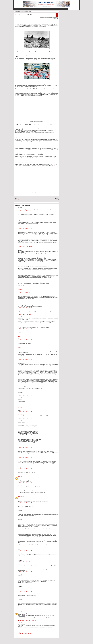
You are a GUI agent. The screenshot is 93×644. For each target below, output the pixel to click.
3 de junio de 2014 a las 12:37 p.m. (25, 292)
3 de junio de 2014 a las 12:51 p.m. (25, 308)
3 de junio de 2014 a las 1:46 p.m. (25, 359)
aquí (17, 92)
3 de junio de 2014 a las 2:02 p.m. (25, 395)
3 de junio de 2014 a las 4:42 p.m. (25, 469)
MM (19, 295)
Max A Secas (20, 414)
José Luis (19, 362)
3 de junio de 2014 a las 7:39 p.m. (25, 494)
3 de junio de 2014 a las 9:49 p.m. (25, 551)
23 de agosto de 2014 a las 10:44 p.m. (26, 609)
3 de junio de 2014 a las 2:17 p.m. (25, 412)
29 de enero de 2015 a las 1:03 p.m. (25, 634)
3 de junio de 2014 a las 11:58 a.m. (25, 287)
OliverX (19, 347)
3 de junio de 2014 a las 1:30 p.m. (25, 340)
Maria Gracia (20, 496)
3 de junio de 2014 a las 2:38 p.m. (25, 418)
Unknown (19, 612)
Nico (19, 564)
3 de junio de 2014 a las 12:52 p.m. (25, 314)
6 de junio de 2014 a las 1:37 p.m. (25, 584)
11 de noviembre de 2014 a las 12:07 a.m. (27, 620)
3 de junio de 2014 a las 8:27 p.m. (25, 508)
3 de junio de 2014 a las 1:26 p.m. (25, 334)
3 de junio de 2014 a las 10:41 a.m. (25, 228)
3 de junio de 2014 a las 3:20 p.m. (25, 457)
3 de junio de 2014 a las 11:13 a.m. (25, 246)
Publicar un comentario (19, 636)
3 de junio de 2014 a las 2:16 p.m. (25, 405)
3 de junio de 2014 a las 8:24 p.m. (25, 503)
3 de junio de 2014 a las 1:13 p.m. (25, 329)
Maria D (19, 476)
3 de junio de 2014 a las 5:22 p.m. (25, 474)
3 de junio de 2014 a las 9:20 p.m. (25, 517)
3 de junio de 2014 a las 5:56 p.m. (25, 483)
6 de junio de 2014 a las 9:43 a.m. (25, 572)
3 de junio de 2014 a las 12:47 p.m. (25, 301)
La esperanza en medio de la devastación (23, 14)
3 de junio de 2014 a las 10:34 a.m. (25, 211)
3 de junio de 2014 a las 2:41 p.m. (25, 447)
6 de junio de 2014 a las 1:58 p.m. (25, 592)
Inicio (15, 9)
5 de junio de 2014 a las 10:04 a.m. (25, 562)
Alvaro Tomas (20, 450)
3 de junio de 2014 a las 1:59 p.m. (25, 390)
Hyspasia (19, 249)
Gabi (19, 213)
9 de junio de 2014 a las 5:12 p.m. (25, 597)
